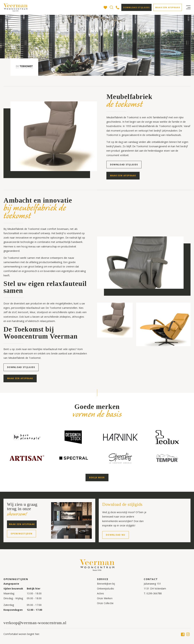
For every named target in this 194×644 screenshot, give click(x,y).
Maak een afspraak (168, 7)
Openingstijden (21, 534)
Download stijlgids (136, 7)
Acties (100, 593)
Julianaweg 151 (152, 584)
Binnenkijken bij (106, 584)
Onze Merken (105, 598)
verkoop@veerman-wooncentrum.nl (35, 623)
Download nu (116, 535)
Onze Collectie (105, 603)
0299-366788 (154, 593)
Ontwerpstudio (106, 589)
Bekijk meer (97, 478)
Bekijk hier (34, 589)
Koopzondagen (13, 610)
